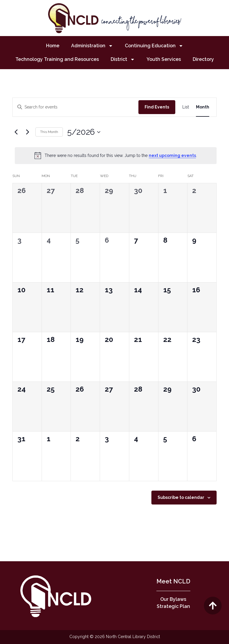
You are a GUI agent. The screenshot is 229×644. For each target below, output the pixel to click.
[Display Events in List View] (186, 107)
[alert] (116, 155)
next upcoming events (172, 155)
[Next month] (27, 132)
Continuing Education (154, 46)
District (123, 59)
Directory (203, 59)
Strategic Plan (173, 606)
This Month (49, 132)
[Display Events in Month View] (203, 107)
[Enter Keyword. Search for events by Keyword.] (76, 107)
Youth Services (164, 59)
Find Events (157, 107)
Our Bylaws (173, 599)
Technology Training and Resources (57, 59)
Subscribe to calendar (181, 497)
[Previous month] (16, 132)
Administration (92, 46)
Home (53, 46)
